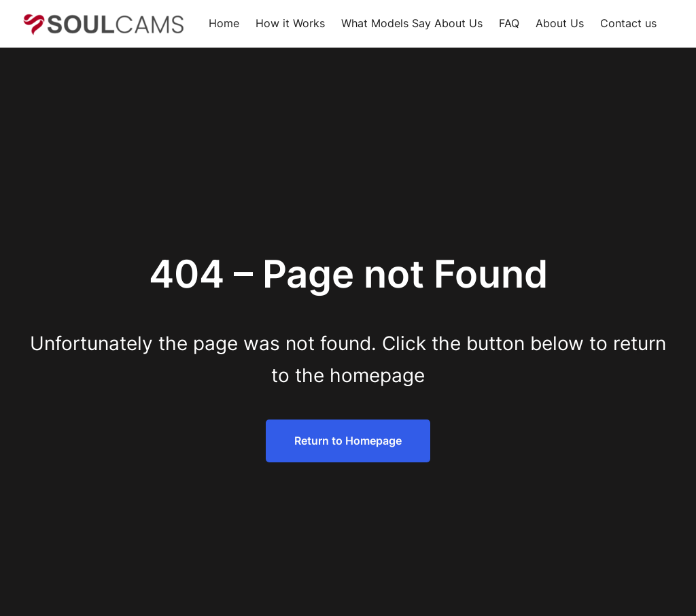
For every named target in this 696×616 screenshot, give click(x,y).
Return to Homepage (348, 441)
